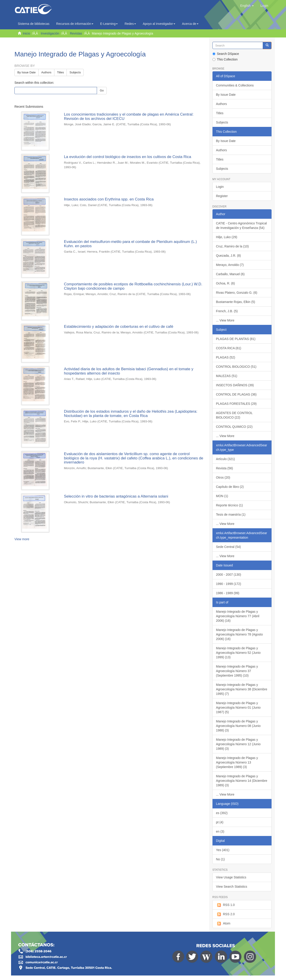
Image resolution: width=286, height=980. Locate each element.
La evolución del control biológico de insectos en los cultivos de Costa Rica (127, 157)
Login (220, 187)
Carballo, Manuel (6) (230, 274)
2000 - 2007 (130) (229, 575)
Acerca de (190, 24)
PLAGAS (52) (226, 357)
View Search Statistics (232, 887)
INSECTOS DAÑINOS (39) (235, 385)
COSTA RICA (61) (229, 348)
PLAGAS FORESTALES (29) (236, 404)
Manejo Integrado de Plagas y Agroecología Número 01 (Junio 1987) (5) (238, 708)
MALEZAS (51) (227, 376)
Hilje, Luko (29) (227, 237)
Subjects (75, 72)
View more (22, 539)
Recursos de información (75, 24)
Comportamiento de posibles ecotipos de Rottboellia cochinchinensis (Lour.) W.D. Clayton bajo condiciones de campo (133, 286)
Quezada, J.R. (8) (229, 256)
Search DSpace (226, 54)
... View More (225, 320)
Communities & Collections (235, 85)
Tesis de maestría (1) (231, 514)
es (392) (222, 813)
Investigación (50, 33)
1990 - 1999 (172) (229, 584)
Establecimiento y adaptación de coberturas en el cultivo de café (119, 327)
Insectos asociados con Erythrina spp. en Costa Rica (109, 199)
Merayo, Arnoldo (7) (230, 265)
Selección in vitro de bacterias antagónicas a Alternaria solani (116, 496)
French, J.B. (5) (227, 311)
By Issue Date (27, 72)
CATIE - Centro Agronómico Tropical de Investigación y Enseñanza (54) (241, 226)
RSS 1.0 (225, 905)
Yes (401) (223, 850)
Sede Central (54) (229, 547)
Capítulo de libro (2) (230, 487)
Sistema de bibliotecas (34, 24)
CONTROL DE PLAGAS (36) (236, 394)
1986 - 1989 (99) (228, 593)
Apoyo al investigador (159, 24)
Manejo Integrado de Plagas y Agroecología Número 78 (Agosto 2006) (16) (240, 634)
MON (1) (222, 496)
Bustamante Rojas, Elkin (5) (236, 302)
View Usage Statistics (231, 877)
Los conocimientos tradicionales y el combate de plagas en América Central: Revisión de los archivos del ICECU (129, 116)
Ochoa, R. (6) (226, 283)
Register (222, 196)
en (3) (220, 831)
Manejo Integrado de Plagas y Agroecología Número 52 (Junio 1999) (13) (238, 653)
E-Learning (109, 24)
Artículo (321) (226, 459)
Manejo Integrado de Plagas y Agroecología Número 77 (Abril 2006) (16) (238, 616)
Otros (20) (223, 477)
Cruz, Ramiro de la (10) (233, 246)
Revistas (76, 33)
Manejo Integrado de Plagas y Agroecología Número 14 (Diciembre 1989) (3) (242, 781)
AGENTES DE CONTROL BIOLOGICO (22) (234, 415)
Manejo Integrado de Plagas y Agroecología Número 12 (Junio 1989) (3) (238, 744)
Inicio (27, 33)
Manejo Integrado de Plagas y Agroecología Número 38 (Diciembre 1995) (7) (242, 689)
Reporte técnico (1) (229, 505)
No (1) (220, 859)
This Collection (225, 59)
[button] (247, 6)
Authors (46, 72)
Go (102, 90)
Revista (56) (225, 468)
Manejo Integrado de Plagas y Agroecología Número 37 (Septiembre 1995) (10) (237, 671)
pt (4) (220, 822)
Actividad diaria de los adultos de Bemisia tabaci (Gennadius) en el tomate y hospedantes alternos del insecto (129, 371)
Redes (130, 24)
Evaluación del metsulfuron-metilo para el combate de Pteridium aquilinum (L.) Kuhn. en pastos (130, 244)
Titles (61, 72)
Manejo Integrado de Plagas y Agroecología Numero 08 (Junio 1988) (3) (238, 726)
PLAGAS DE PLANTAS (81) (236, 339)
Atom (223, 924)
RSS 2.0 (225, 914)
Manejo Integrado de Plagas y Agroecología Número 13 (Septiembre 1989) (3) (237, 762)
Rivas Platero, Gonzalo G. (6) (237, 293)
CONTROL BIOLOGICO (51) (236, 367)
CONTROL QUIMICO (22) (234, 427)
